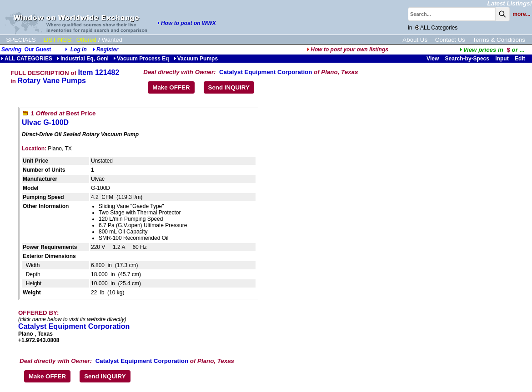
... (492, 50)
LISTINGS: (58, 40)
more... (521, 14)
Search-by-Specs (467, 59)
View (433, 59)
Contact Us (450, 40)
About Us (415, 40)
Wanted (112, 40)
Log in (79, 50)
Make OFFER (171, 87)
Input (502, 59)
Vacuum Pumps (196, 59)
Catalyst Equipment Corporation (266, 72)
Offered (86, 40)
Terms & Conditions (499, 40)
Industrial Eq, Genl (83, 59)
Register (107, 50)
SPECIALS (21, 40)
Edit (521, 59)
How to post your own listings (348, 50)
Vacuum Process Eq (141, 59)
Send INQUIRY (229, 87)
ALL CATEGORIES (27, 59)
